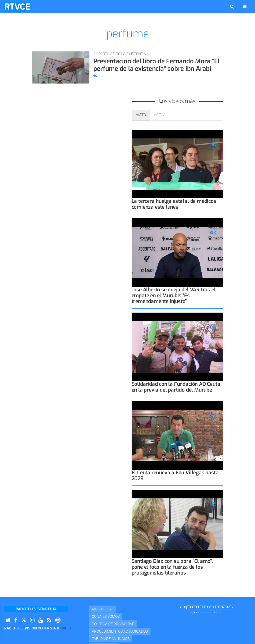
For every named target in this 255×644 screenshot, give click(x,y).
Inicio (66, 628)
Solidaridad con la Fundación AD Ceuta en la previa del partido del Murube (176, 387)
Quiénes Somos (106, 616)
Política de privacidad (113, 624)
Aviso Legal (103, 609)
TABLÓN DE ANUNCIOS (111, 639)
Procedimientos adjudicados (120, 631)
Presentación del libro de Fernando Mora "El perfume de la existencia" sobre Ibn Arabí (157, 65)
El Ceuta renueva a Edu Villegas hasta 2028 (175, 476)
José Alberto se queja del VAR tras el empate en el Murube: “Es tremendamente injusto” (174, 295)
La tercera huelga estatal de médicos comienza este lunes (174, 204)
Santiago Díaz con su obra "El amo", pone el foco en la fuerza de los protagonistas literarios (172, 567)
